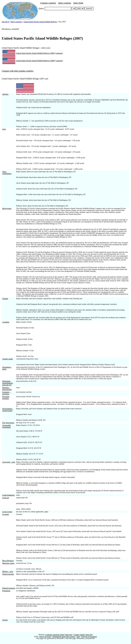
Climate (5, 298)
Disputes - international (7, 388)
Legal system (7, 512)
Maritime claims (8, 563)
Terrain (5, 620)
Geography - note (9, 462)
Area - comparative (7, 173)
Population (6, 591)
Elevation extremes (6, 397)
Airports (5, 94)
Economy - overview (6, 393)
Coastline (6, 322)
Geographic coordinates (7, 426)
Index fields (78, 3)
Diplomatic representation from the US (7, 383)
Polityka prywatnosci (89, 636)
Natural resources (9, 588)
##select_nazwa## (74, 8)
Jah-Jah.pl (5, 22)
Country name (8, 359)
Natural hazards (8, 574)
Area (4, 129)
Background (7, 208)
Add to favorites (45, 636)
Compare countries (48, 3)
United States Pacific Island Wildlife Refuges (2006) (35, 53)
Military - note (8, 571)
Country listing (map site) (83, 635)
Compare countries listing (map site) (59, 635)
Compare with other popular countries (18, 71)
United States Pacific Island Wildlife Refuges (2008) (35, 61)
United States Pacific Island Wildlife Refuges (40, 22)
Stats (78, 636)
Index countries (65, 3)
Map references (8, 561)
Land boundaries (8, 495)
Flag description (8, 423)
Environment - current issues (8, 410)
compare (59, 53)
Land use (6, 498)
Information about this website (64, 636)
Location (6, 514)
